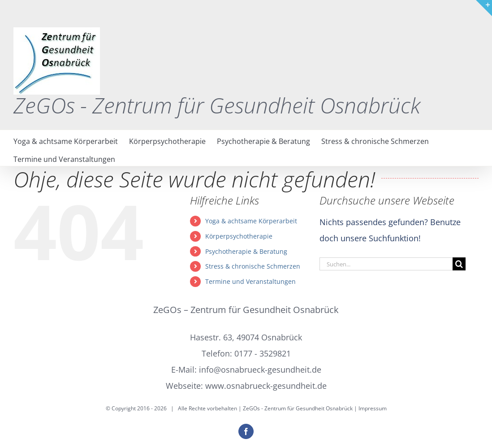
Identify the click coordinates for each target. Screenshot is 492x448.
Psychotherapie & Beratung (246, 251)
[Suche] (459, 264)
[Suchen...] (386, 264)
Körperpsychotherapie (239, 236)
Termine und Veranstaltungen (250, 281)
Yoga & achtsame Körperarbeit (251, 221)
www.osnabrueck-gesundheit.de (266, 386)
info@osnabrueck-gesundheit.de (260, 370)
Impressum (373, 408)
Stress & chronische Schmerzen (253, 266)
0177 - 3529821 (263, 353)
